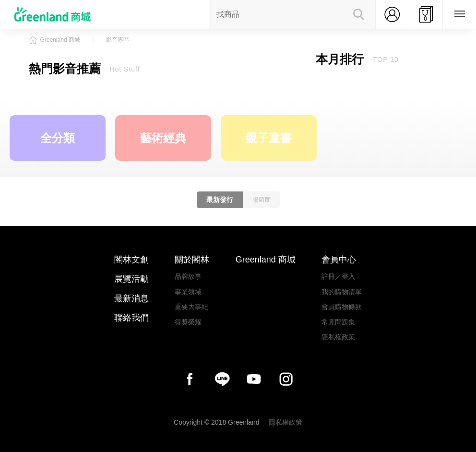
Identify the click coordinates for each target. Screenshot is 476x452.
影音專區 (118, 40)
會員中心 (339, 260)
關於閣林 (192, 260)
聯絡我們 (131, 318)
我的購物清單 (342, 292)
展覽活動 (131, 279)
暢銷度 (262, 200)
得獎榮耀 (188, 322)
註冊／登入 (338, 276)
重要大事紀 (191, 307)
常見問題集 (338, 322)
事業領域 (188, 292)
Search (359, 14)
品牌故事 (188, 276)
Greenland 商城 (266, 260)
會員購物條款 (342, 307)
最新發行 (220, 200)
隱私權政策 (338, 337)
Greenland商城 (58, 14)
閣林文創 (131, 260)
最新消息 (131, 298)
